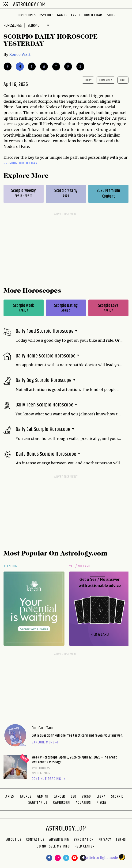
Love (123, 80)
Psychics (47, 15)
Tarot (76, 15)
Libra (101, 797)
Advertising (59, 840)
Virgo (86, 797)
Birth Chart (94, 15)
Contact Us (35, 840)
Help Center (85, 847)
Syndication (84, 840)
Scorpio (117, 797)
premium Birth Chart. (22, 163)
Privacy (105, 840)
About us (14, 840)
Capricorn (62, 803)
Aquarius (83, 803)
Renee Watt (20, 54)
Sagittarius (38, 803)
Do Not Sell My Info (53, 847)
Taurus (26, 797)
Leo (74, 797)
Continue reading (49, 779)
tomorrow (106, 80)
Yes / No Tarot (81, 566)
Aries (10, 797)
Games (62, 15)
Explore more (46, 743)
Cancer (59, 797)
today (88, 80)
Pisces (102, 803)
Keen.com (11, 566)
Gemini (43, 797)
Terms (121, 840)
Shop (111, 15)
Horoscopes (26, 15)
